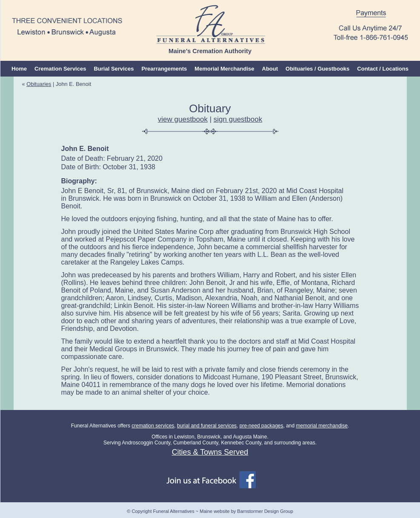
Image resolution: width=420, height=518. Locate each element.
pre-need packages (261, 426)
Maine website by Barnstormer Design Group (246, 511)
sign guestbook (238, 119)
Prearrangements (164, 69)
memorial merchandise (322, 426)
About (270, 69)
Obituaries (39, 84)
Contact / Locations (383, 69)
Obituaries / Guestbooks (317, 69)
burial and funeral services (207, 426)
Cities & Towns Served (210, 452)
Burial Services (114, 69)
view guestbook (183, 119)
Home (19, 69)
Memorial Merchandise (224, 69)
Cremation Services (60, 69)
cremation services (153, 426)
